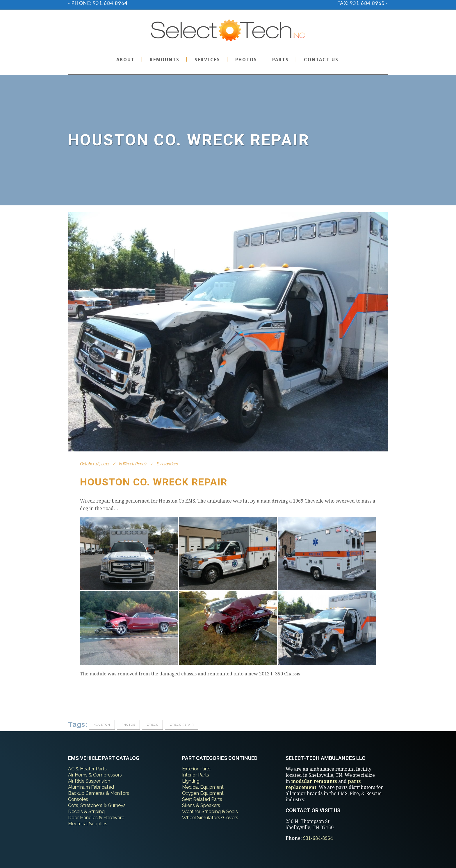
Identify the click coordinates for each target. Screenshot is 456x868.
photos (128, 725)
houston (102, 725)
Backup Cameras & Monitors (99, 793)
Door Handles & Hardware (96, 818)
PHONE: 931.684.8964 (99, 3)
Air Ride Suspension (89, 781)
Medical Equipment (203, 787)
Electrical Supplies (88, 824)
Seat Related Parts (202, 799)
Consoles (78, 799)
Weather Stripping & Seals (210, 811)
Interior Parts (196, 775)
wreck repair (182, 725)
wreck (152, 725)
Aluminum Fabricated (91, 787)
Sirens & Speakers (201, 805)
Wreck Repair (135, 464)
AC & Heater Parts (87, 769)
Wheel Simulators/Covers (210, 818)
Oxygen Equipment (203, 793)
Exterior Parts (196, 769)
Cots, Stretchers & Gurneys (97, 805)
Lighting (191, 781)
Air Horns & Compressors (95, 775)
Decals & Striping (86, 811)
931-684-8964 (318, 838)
